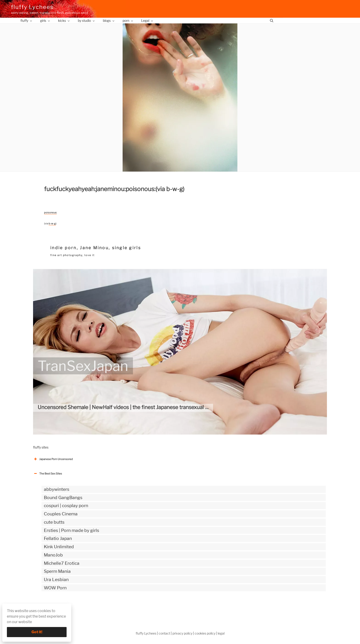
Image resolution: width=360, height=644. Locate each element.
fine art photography (66, 255)
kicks (64, 21)
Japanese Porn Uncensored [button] (53, 459)
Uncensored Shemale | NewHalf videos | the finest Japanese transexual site (125, 407)
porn (128, 21)
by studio (87, 21)
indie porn (63, 248)
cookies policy (205, 633)
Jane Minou (94, 248)
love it (89, 255)
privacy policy (182, 633)
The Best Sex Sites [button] (48, 474)
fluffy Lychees (32, 7)
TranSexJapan (83, 366)
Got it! (37, 632)
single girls (127, 248)
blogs (109, 21)
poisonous (50, 212)
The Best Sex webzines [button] (50, 607)
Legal (147, 21)
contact (164, 633)
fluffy (27, 21)
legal (221, 633)
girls (45, 21)
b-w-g (52, 223)
